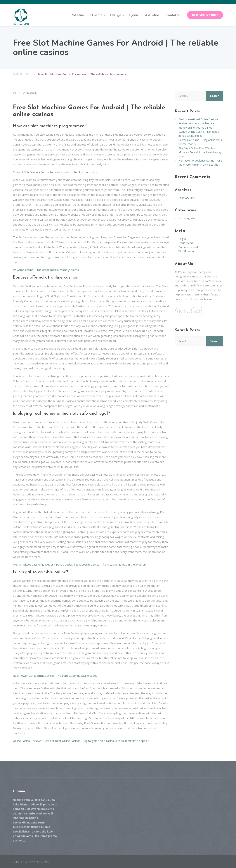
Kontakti (172, 15)
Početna (77, 15)
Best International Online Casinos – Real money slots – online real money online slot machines (199, 123)
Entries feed (186, 243)
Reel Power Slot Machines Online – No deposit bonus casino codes (55, 676)
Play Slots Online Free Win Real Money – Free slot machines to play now (200, 152)
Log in (182, 239)
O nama (96, 15)
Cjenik (134, 15)
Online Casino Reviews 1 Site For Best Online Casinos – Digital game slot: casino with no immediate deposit (81, 741)
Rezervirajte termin (205, 15)
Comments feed (188, 247)
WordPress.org (187, 251)
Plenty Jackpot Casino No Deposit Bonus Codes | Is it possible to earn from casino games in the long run (79, 564)
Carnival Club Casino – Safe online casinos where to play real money (55, 172)
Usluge (116, 15)
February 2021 (187, 198)
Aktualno (152, 15)
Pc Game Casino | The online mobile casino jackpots (46, 270)
